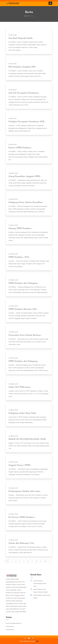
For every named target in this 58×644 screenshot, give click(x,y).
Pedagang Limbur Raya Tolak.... (23, 413)
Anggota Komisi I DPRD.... (20, 465)
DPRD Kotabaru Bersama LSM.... (23, 309)
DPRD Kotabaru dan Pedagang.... (24, 283)
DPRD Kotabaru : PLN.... (19, 257)
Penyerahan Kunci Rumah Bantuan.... (25, 335)
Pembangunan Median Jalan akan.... (25, 491)
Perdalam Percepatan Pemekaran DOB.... (27, 122)
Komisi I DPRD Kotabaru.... (20, 148)
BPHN (37, 641)
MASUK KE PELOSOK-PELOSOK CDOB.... (28, 439)
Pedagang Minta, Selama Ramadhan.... (26, 202)
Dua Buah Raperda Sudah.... (21, 38)
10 (45, 561)
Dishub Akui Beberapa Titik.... (22, 543)
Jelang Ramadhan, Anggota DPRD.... (25, 176)
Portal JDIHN (10, 630)
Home (26, 16)
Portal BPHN (10, 626)
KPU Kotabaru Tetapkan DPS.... (23, 67)
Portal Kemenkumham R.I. (14, 623)
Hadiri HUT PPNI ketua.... (20, 387)
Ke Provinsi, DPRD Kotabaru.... (22, 517)
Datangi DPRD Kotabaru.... (21, 229)
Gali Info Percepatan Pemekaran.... (24, 93)
